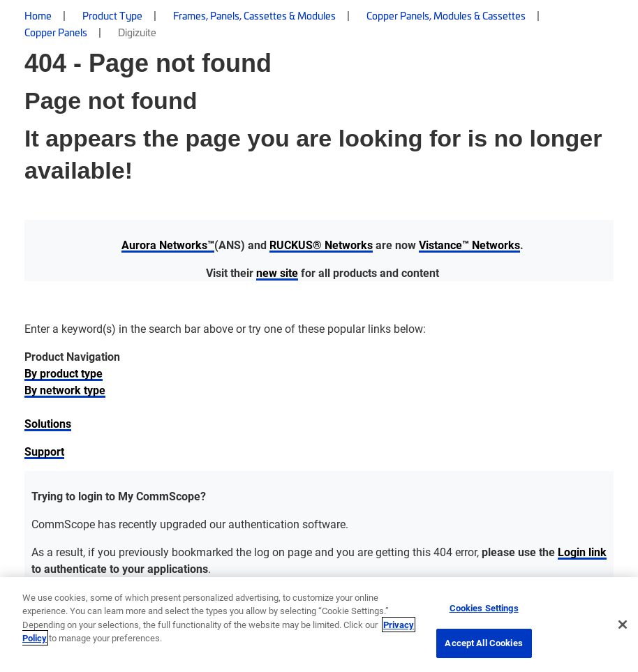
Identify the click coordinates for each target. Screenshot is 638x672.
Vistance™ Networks (469, 245)
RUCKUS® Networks (321, 245)
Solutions (48, 423)
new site (277, 272)
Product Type (112, 15)
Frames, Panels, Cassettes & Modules (254, 15)
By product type (64, 373)
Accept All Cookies (483, 643)
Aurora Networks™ (168, 245)
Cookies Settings (484, 608)
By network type (65, 390)
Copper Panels (56, 32)
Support (44, 451)
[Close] (623, 625)
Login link (582, 552)
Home (38, 15)
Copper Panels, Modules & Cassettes (446, 15)
